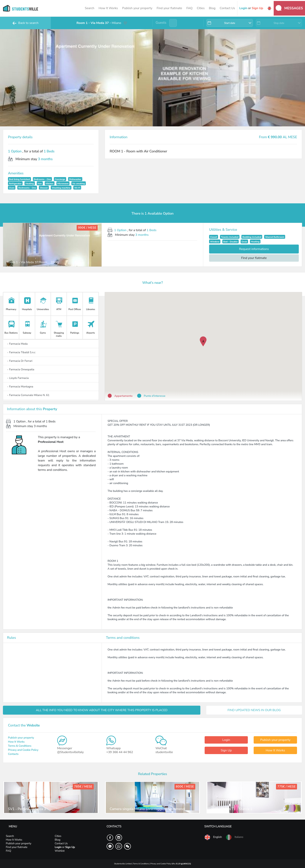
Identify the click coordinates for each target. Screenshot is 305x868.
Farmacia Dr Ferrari (20, 361)
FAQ (189, 8)
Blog (212, 8)
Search (90, 8)
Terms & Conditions (20, 746)
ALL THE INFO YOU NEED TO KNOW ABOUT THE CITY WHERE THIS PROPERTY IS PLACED (102, 710)
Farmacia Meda (17, 344)
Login (226, 740)
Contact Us (227, 8)
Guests (161, 23)
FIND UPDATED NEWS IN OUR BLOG (254, 710)
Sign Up (226, 750)
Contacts (13, 754)
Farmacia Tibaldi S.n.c (21, 352)
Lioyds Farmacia (18, 378)
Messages (289, 8)
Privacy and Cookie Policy (23, 750)
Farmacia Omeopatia (21, 369)
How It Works (108, 8)
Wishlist (60, 851)
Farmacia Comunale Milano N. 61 (28, 395)
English (213, 837)
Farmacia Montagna (20, 387)
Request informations (254, 249)
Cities (201, 8)
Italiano (234, 837)
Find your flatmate (169, 8)
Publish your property (137, 8)
